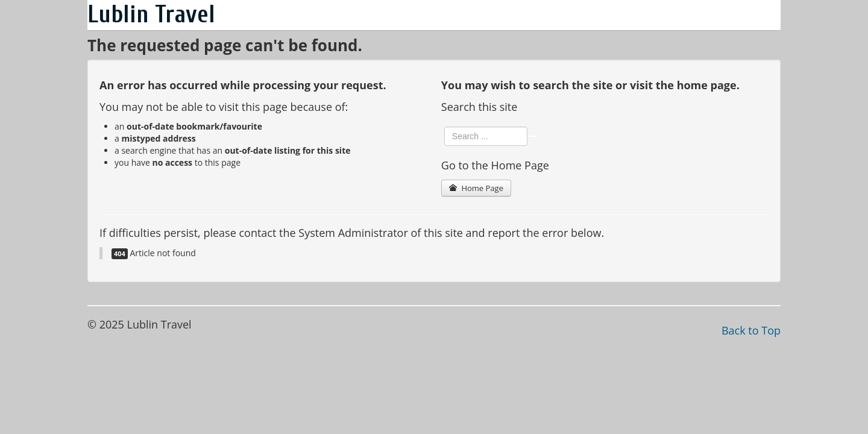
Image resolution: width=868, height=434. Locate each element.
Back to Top (751, 330)
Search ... (445, 127)
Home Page (476, 188)
